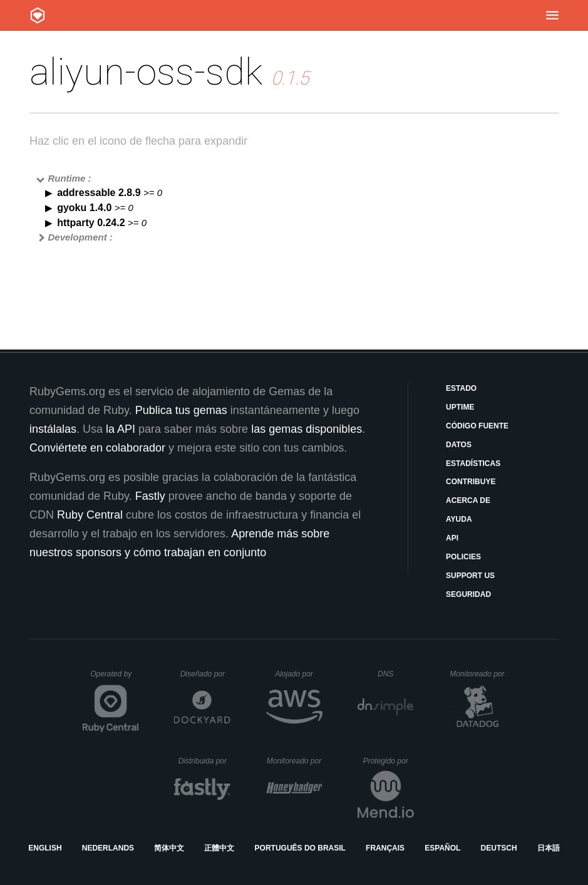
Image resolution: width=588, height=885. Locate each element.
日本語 (549, 848)
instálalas (53, 429)
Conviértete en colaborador (97, 448)
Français (385, 848)
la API (121, 429)
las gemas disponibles (307, 429)
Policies (463, 557)
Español (442, 848)
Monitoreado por (477, 674)
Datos (459, 445)
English (45, 848)
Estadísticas (473, 463)
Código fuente (477, 426)
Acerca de (468, 500)
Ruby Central (90, 515)
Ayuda (459, 519)
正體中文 (219, 848)
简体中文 (169, 848)
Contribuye (471, 482)
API (452, 538)
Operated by (115, 678)
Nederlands (108, 848)
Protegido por (389, 761)
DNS (396, 674)
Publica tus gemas (181, 410)
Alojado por (298, 674)
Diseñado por (206, 674)
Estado (461, 388)
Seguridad (468, 594)
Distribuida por (205, 761)
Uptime (460, 407)
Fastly (150, 496)
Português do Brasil (300, 848)
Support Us (470, 576)
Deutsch (499, 848)
